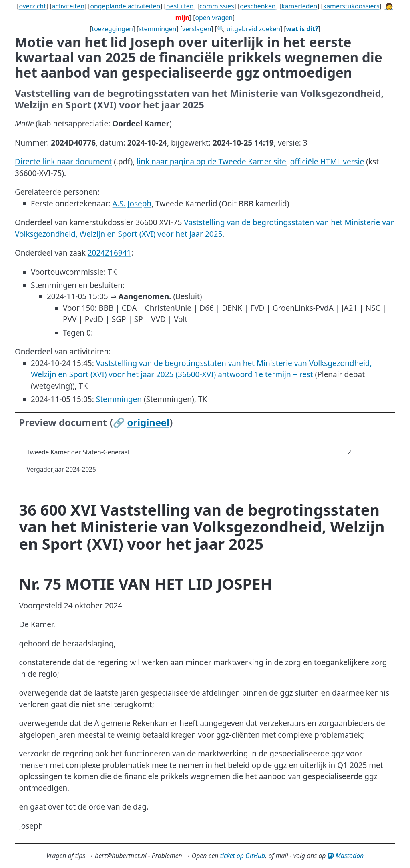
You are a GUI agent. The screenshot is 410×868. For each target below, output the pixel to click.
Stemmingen (119, 399)
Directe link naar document (63, 162)
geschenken (258, 6)
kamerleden (299, 6)
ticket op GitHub (243, 856)
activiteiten (68, 6)
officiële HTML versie (327, 162)
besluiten (180, 6)
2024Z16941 (110, 253)
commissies (217, 6)
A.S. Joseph (132, 204)
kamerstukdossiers (351, 6)
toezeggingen (113, 29)
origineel (149, 422)
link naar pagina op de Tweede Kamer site (211, 162)
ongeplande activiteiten (125, 6)
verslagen (197, 29)
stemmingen (157, 29)
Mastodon (346, 856)
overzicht (32, 6)
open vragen (214, 18)
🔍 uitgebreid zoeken (249, 29)
